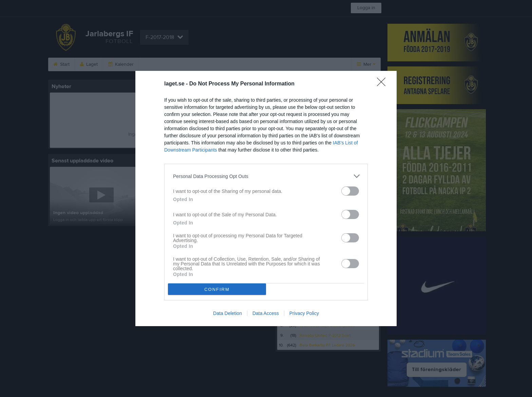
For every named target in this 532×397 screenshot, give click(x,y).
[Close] (383, 84)
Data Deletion (227, 313)
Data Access (266, 313)
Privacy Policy (304, 313)
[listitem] (266, 176)
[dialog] (266, 198)
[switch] (350, 191)
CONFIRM (217, 289)
